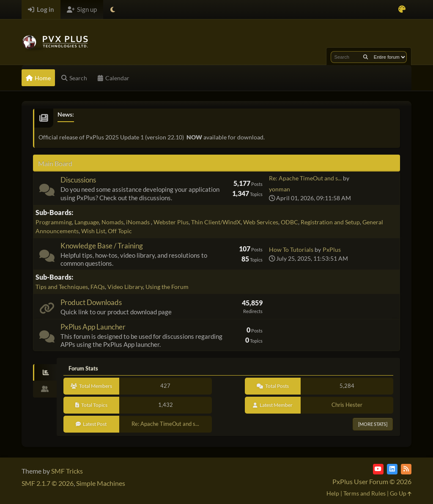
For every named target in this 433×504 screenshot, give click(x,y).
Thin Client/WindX (216, 222)
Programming (54, 222)
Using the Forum (167, 287)
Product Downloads (91, 302)
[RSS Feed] (406, 469)
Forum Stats (83, 368)
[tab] (45, 373)
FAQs (98, 287)
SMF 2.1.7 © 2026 (48, 483)
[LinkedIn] (392, 469)
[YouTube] (378, 469)
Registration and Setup (330, 222)
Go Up (401, 493)
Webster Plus (171, 222)
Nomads (112, 222)
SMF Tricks (67, 471)
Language (87, 222)
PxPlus (332, 249)
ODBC (289, 222)
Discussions (78, 180)
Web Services (261, 222)
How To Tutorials (291, 249)
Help (333, 493)
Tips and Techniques (62, 287)
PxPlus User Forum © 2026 (372, 481)
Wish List (93, 231)
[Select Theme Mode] (113, 10)
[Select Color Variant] (402, 10)
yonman (280, 189)
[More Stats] (373, 424)
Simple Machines (101, 483)
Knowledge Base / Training (102, 246)
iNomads (138, 222)
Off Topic (120, 231)
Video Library (125, 287)
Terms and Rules (364, 493)
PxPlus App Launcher (93, 327)
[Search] (366, 57)
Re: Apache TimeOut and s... (305, 178)
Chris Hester (347, 405)
